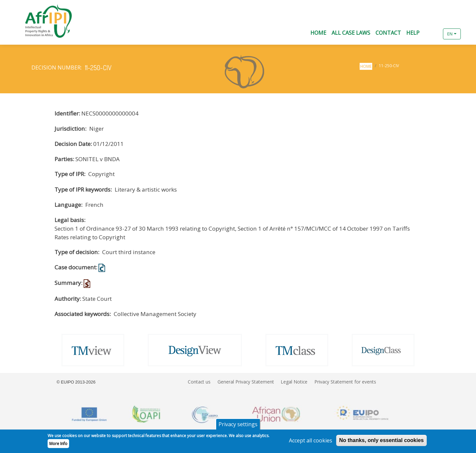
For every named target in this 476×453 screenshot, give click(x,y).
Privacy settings (238, 426)
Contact (388, 33)
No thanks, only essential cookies (381, 442)
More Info (58, 446)
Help (413, 33)
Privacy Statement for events (345, 382)
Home (318, 33)
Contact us (199, 382)
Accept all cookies (311, 442)
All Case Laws (351, 33)
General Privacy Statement (246, 382)
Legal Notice (294, 382)
